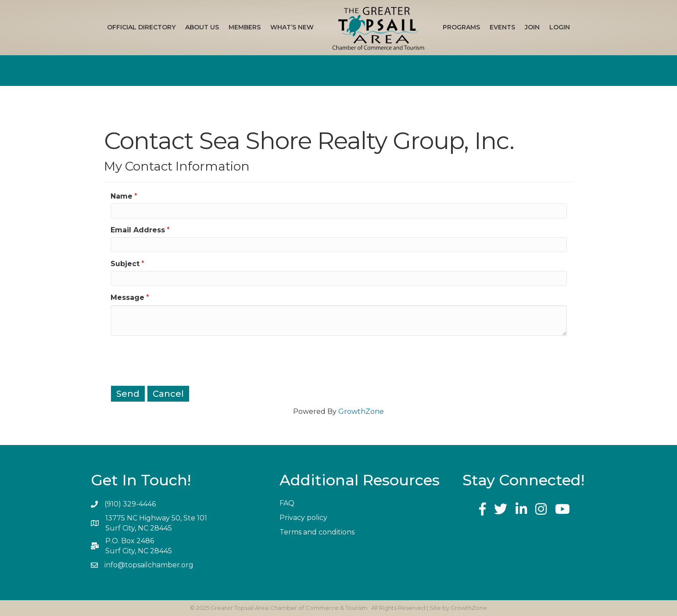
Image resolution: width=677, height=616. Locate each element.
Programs (461, 27)
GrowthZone (361, 411)
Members (245, 27)
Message (127, 297)
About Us (202, 27)
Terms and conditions (317, 532)
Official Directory (141, 27)
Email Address (138, 230)
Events (502, 27)
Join (532, 27)
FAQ (287, 503)
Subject (125, 264)
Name (122, 196)
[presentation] (177, 360)
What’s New (292, 27)
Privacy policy (303, 518)
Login (560, 27)
